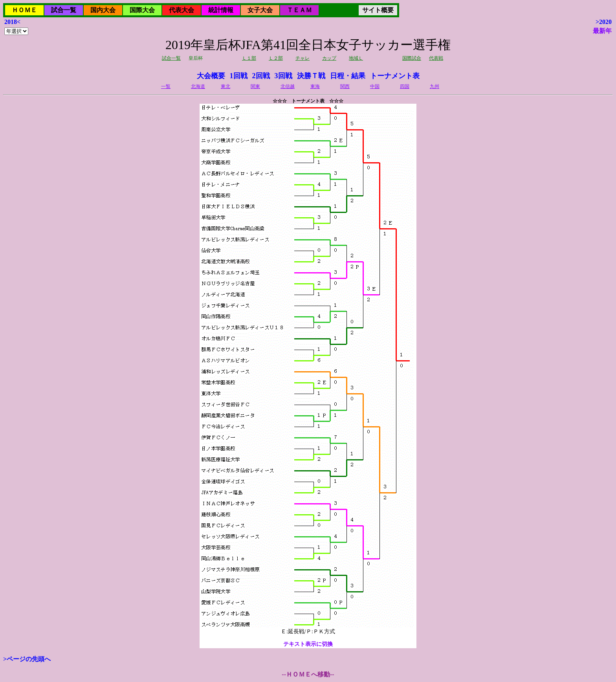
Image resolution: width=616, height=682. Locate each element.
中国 (375, 86)
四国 (405, 86)
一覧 (166, 86)
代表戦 (436, 58)
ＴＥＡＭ (299, 10)
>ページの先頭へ (27, 659)
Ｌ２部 (276, 58)
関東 (255, 86)
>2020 (604, 22)
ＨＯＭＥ (24, 10)
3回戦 (283, 76)
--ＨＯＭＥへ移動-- (308, 674)
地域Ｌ (356, 58)
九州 (434, 86)
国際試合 (412, 58)
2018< (12, 22)
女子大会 (260, 10)
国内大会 (103, 10)
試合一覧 (64, 10)
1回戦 (239, 76)
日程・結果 (348, 76)
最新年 (602, 31)
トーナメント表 (395, 76)
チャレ (302, 58)
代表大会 (181, 10)
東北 (225, 86)
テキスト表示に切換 (308, 644)
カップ (329, 58)
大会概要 (211, 76)
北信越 (288, 86)
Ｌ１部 (249, 58)
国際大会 (142, 10)
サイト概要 (378, 10)
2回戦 (261, 76)
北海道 (198, 86)
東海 (315, 86)
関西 (345, 86)
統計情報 (221, 10)
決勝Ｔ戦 (311, 76)
